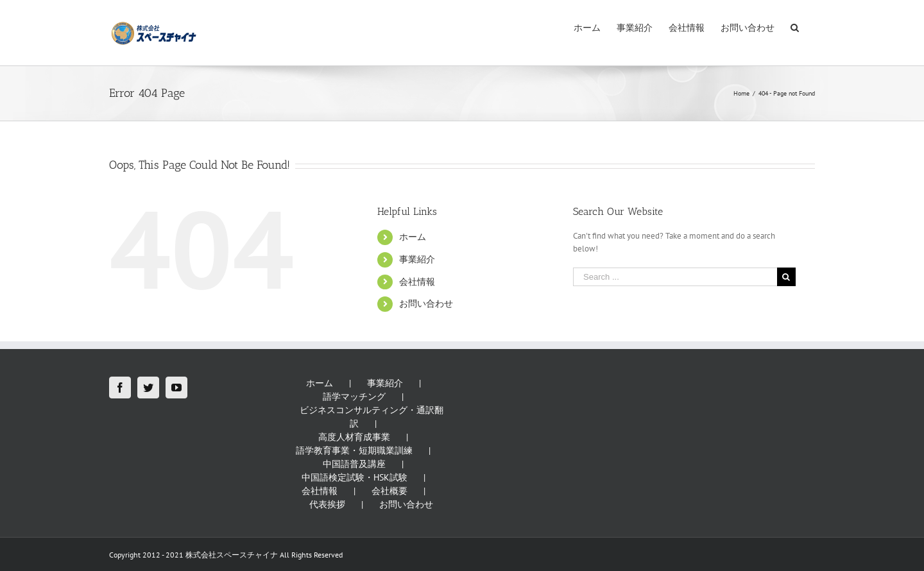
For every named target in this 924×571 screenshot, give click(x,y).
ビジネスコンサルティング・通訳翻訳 (372, 417)
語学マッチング (354, 396)
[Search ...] (675, 277)
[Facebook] (120, 388)
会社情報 (417, 282)
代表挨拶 (327, 504)
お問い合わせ (426, 303)
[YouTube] (176, 388)
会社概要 (389, 491)
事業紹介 (417, 259)
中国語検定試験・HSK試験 (355, 477)
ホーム (413, 237)
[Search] (795, 27)
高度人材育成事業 (354, 437)
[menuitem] (587, 27)
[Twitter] (148, 388)
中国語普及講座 (354, 464)
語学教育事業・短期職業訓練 (354, 450)
